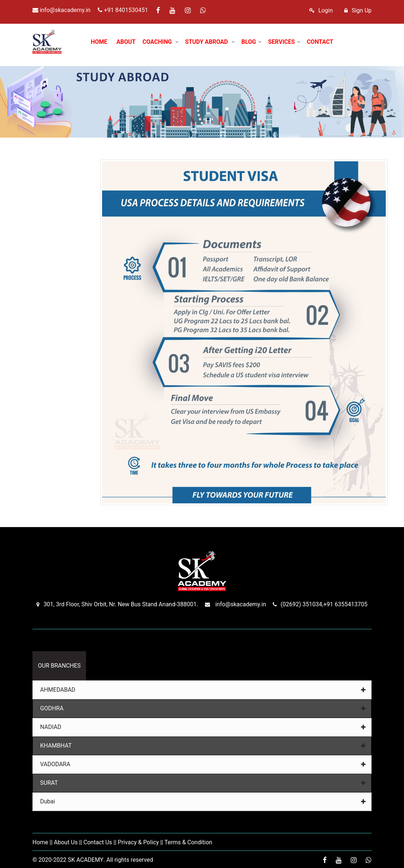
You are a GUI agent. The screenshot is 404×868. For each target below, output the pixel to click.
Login (321, 10)
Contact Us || (100, 842)
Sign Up (358, 10)
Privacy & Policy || (140, 842)
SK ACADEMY (86, 860)
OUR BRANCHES (59, 666)
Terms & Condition (188, 842)
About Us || (68, 842)
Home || (42, 842)
